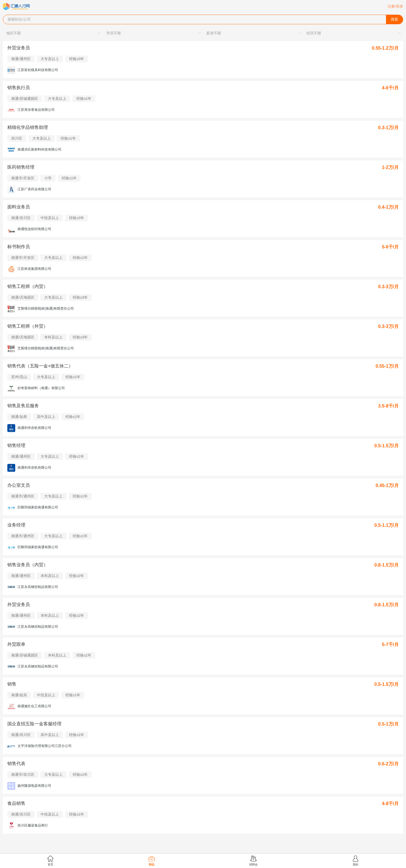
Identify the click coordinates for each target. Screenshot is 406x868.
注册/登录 (395, 6)
